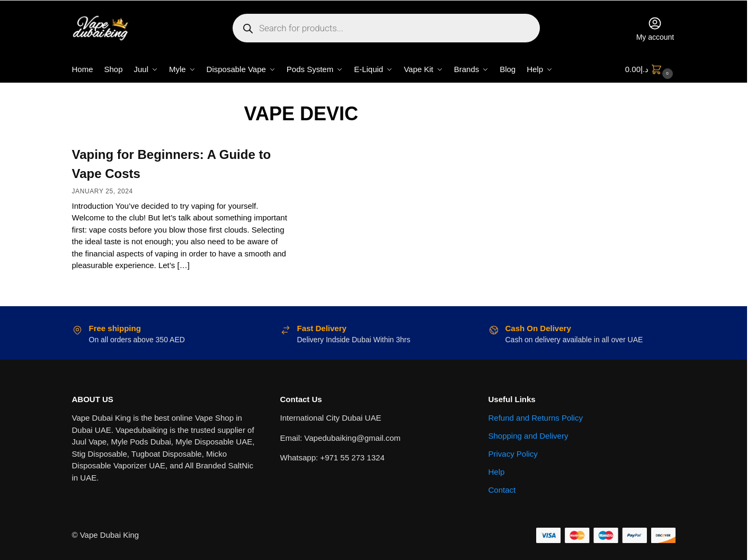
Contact (502, 490)
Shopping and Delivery (528, 436)
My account (655, 29)
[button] (650, 69)
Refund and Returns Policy (536, 418)
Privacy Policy (513, 454)
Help (497, 472)
